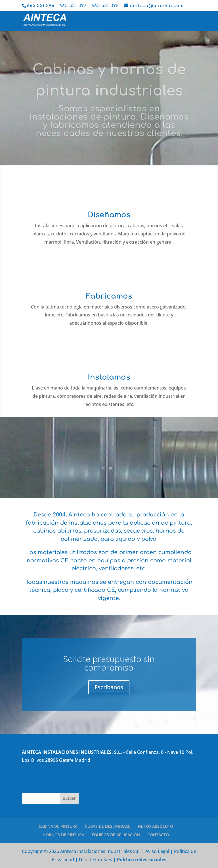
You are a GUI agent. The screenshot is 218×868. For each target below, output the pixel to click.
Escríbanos (109, 687)
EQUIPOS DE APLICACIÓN (116, 835)
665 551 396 (41, 6)
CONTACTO (158, 835)
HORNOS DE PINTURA (63, 835)
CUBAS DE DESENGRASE (108, 826)
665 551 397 (73, 6)
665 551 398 (105, 6)
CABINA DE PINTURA (58, 826)
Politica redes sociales (142, 860)
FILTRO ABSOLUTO (155, 826)
